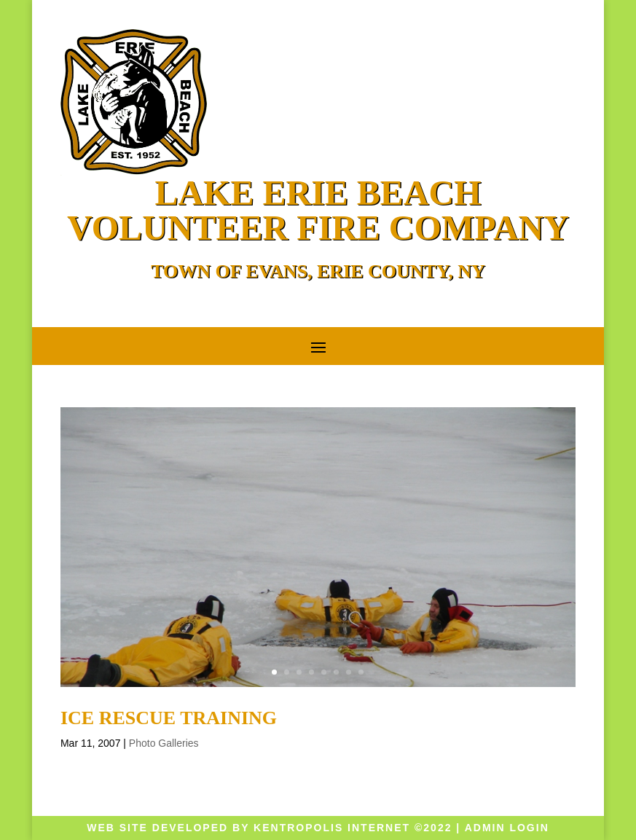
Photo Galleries (164, 743)
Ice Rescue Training (169, 718)
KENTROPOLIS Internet (332, 828)
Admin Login (507, 828)
